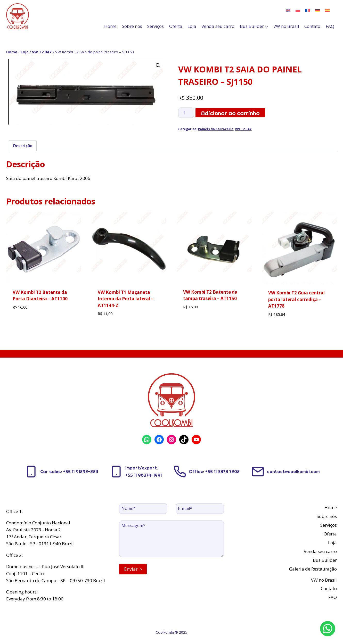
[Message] (172, 539)
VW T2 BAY (243, 129)
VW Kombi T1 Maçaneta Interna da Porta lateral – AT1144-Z (126, 299)
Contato (312, 26)
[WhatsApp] (328, 629)
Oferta (176, 26)
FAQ (330, 26)
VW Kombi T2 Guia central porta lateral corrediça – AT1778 (296, 299)
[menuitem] (288, 10)
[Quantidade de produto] (186, 113)
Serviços (156, 26)
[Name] (143, 509)
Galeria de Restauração (313, 569)
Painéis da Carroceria (216, 129)
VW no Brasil (286, 26)
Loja (192, 26)
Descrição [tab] (23, 146)
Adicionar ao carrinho (230, 113)
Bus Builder (325, 560)
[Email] (200, 509)
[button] (158, 65)
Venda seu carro (218, 26)
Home (110, 26)
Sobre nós (132, 26)
